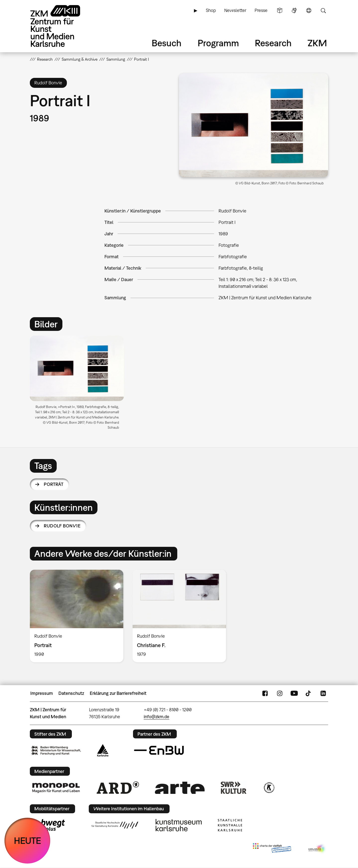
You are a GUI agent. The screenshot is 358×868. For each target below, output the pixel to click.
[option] (79, 385)
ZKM (317, 43)
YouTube (294, 693)
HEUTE (27, 841)
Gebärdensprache (294, 10)
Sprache (309, 10)
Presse (261, 10)
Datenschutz (71, 693)
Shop (211, 10)
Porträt (54, 484)
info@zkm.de (157, 717)
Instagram (280, 693)
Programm (218, 43)
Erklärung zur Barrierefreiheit (118, 693)
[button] (254, 125)
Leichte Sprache (280, 10)
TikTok (309, 693)
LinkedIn (323, 693)
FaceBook (265, 693)
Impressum (42, 693)
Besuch (167, 43)
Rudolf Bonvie (62, 526)
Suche (323, 10)
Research (273, 43)
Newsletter (235, 10)
